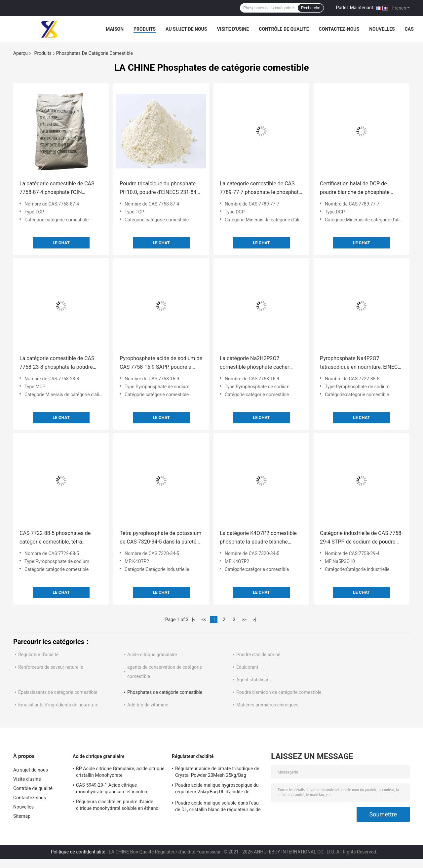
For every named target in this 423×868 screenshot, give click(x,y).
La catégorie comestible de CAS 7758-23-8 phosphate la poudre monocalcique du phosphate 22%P (60, 363)
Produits (145, 29)
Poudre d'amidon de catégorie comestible (279, 692)
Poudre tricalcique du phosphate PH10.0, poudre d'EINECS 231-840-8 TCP (160, 189)
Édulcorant (247, 667)
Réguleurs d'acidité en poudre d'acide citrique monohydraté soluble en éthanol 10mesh (118, 806)
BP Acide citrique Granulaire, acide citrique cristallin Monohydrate (120, 772)
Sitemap (22, 816)
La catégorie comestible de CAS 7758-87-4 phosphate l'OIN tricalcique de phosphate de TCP (58, 189)
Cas (409, 29)
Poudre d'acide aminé (258, 655)
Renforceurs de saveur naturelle (51, 667)
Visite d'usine (233, 29)
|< (194, 620)
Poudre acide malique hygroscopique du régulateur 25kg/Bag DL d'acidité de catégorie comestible (217, 789)
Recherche (311, 8)
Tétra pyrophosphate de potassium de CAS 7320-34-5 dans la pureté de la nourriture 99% (160, 538)
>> (244, 620)
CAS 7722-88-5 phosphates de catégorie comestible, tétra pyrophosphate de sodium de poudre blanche (55, 538)
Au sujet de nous (186, 29)
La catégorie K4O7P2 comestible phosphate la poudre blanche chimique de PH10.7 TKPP (258, 538)
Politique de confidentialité (78, 852)
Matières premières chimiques (267, 705)
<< (204, 620)
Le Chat (61, 243)
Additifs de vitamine (148, 705)
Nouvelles (382, 29)
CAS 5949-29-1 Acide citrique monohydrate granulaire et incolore (112, 788)
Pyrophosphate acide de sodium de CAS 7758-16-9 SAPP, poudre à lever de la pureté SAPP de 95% (161, 363)
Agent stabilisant (254, 680)
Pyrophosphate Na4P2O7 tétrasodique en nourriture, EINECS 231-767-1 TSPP (360, 363)
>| (254, 620)
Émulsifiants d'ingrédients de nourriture (58, 705)
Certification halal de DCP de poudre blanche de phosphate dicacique (355, 189)
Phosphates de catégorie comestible (165, 692)
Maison (115, 29)
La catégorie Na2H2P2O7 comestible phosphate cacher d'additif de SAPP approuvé (254, 363)
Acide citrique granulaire (152, 655)
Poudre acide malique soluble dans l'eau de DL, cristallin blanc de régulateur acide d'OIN (218, 807)
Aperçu (20, 53)
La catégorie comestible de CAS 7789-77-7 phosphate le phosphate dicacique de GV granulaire (261, 189)
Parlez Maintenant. (355, 8)
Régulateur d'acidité (38, 655)
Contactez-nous (339, 29)
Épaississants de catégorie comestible (58, 692)
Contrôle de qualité (284, 29)
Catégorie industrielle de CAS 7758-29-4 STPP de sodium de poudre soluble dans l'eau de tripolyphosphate (361, 538)
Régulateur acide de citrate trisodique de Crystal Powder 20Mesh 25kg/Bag (217, 772)
